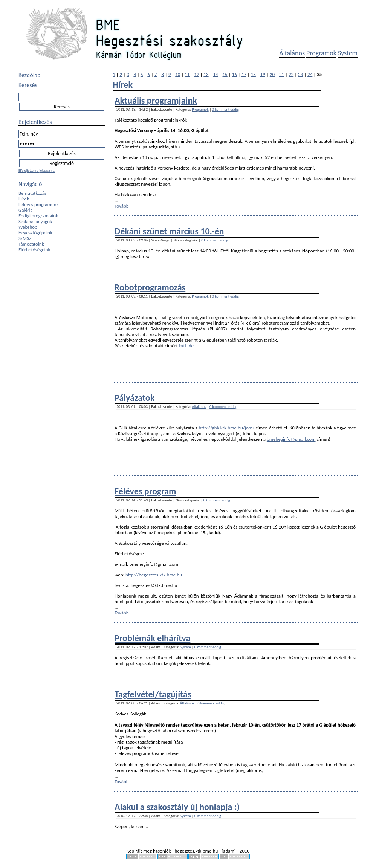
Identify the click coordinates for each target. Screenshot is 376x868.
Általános (292, 53)
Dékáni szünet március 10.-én (169, 231)
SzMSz (25, 238)
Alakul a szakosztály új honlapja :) (177, 807)
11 (187, 74)
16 (235, 74)
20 (272, 74)
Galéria (26, 210)
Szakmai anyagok (35, 221)
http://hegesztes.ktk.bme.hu (154, 575)
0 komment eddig (225, 109)
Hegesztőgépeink (35, 233)
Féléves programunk (38, 204)
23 (300, 74)
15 (225, 74)
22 (291, 74)
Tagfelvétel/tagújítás (153, 694)
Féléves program (145, 491)
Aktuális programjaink (156, 100)
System (348, 53)
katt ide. (187, 346)
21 (282, 74)
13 (206, 74)
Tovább (122, 206)
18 (253, 74)
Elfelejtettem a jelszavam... (37, 170)
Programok (321, 53)
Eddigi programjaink (38, 216)
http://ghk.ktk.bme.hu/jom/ (227, 428)
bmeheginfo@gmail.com (291, 439)
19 (263, 74)
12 (196, 74)
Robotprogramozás (150, 287)
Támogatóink (31, 244)
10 (178, 74)
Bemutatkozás (32, 193)
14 (215, 74)
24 (310, 74)
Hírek (24, 199)
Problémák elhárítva (152, 638)
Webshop (28, 227)
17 (244, 74)
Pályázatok (135, 398)
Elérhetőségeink (34, 250)
